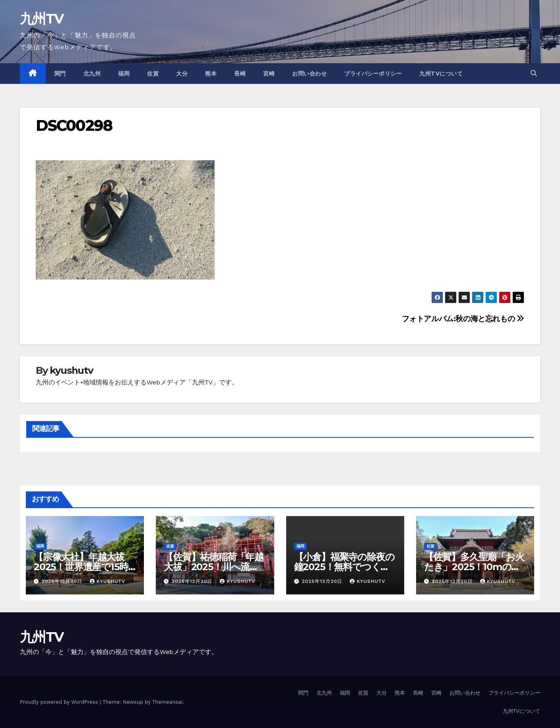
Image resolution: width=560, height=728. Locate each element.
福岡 (124, 74)
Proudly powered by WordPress (60, 702)
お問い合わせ (309, 74)
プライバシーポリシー (373, 74)
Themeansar (168, 702)
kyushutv (71, 370)
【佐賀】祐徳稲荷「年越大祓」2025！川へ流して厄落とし (214, 567)
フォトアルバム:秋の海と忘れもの (463, 319)
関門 (60, 74)
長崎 (240, 74)
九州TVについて (441, 74)
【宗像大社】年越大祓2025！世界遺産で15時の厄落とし (81, 567)
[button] (534, 73)
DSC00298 (74, 125)
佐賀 (153, 74)
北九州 (92, 74)
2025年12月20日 (63, 581)
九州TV (42, 19)
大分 (182, 74)
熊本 (211, 74)
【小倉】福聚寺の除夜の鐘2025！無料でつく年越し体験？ (344, 567)
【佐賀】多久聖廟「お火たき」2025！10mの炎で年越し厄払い (474, 567)
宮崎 (269, 74)
